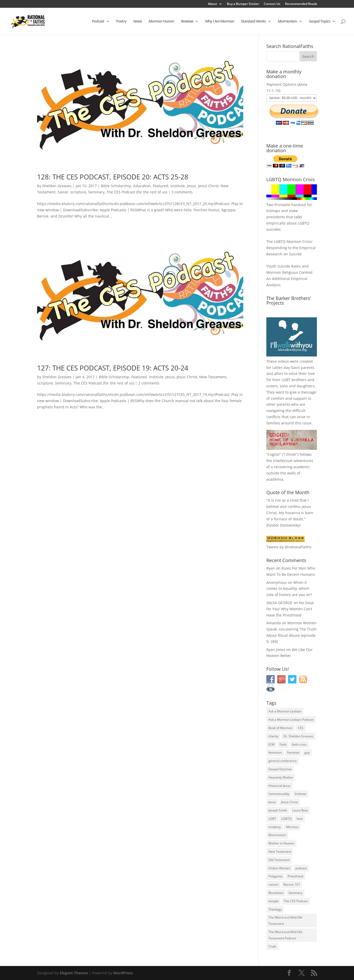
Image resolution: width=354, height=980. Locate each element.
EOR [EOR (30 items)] (271, 744)
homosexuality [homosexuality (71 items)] (279, 794)
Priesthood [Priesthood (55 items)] (295, 876)
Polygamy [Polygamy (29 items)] (275, 876)
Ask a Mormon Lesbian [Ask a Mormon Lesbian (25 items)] (285, 711)
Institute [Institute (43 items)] (300, 794)
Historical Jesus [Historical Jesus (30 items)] (279, 786)
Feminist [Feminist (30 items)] (293, 752)
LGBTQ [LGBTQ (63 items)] (286, 819)
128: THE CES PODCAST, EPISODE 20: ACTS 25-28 (113, 177)
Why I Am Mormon (220, 22)
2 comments (149, 383)
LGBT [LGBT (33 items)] (272, 819)
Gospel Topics (320, 22)
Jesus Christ (208, 186)
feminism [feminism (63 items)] (275, 752)
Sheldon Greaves (57, 186)
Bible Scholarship (116, 186)
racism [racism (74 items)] (273, 884)
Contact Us (272, 4)
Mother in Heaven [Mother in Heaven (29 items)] (281, 843)
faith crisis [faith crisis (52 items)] (299, 744)
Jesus (192, 186)
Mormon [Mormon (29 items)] (292, 827)
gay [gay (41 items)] (307, 752)
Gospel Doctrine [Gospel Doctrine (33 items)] (280, 769)
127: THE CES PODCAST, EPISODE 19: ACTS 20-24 (113, 368)
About (213, 4)
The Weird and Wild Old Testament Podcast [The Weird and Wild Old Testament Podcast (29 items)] (285, 935)
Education (142, 186)
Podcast (98, 22)
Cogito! (274, 454)
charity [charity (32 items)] (273, 736)
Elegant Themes (74, 973)
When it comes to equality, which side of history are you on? (289, 589)
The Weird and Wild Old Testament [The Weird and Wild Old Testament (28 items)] (285, 920)
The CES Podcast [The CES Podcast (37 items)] (296, 901)
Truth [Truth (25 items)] (272, 946)
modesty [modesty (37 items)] (275, 827)
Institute (178, 186)
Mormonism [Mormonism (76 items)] (277, 835)
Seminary (96, 192)
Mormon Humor (161, 22)
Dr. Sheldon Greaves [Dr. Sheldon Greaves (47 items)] (298, 736)
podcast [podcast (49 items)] (301, 868)
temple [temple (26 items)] (273, 901)
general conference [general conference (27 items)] (283, 761)
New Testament (213, 377)
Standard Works (253, 22)
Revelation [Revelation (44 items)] (276, 893)
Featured (161, 186)
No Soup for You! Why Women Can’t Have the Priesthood (290, 609)
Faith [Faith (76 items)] (283, 744)
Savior (63, 192)
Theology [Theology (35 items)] (275, 909)
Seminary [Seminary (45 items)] (296, 893)
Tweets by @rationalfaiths (289, 547)
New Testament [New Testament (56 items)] (280, 852)
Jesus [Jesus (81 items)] (272, 802)
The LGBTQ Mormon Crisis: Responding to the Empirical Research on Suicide (291, 248)
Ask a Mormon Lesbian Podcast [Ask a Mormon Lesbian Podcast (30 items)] (291, 720)
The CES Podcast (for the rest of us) (137, 192)
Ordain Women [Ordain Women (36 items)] (279, 868)
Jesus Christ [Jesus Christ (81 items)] (290, 802)
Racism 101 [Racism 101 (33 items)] (292, 884)
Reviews (187, 22)
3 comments (182, 192)
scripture (78, 192)
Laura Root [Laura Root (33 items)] (300, 810)
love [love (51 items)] (300, 819)
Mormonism (287, 22)
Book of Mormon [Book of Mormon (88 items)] (280, 728)
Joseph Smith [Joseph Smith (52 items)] (278, 810)
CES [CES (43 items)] (301, 728)
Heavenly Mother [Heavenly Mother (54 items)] (281, 777)
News (138, 22)
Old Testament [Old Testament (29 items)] (279, 860)
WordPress (123, 973)
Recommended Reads (301, 4)
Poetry (121, 22)
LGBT (286, 380)
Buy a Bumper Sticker (243, 4)
